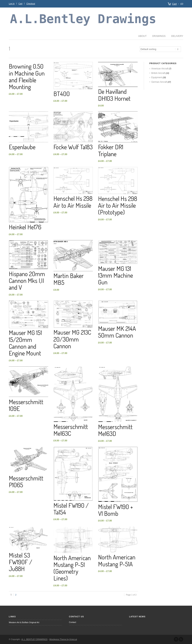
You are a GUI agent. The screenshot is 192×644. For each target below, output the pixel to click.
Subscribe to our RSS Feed (181, 639)
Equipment (157, 77)
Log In (12, 4)
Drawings (35, 36)
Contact (73, 622)
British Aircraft (158, 73)
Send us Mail (176, 639)
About (19, 36)
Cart (174, 4)
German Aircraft (159, 82)
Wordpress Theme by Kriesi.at (63, 639)
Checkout (31, 4)
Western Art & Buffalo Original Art (24, 622)
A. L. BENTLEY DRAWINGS (34, 639)
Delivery (53, 36)
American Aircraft (160, 69)
